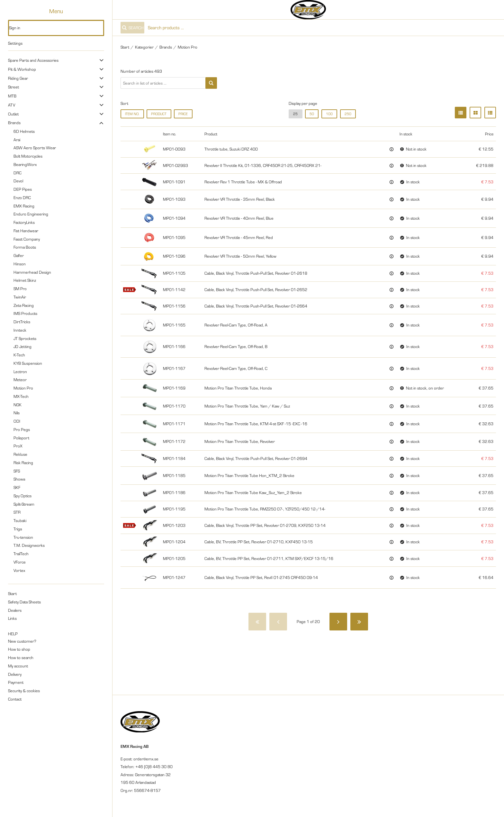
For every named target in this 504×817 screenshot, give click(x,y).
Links (12, 618)
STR (17, 512)
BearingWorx (25, 164)
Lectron (20, 372)
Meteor (20, 380)
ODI (17, 421)
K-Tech (19, 355)
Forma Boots (25, 247)
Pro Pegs (22, 429)
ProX (18, 446)
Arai (17, 140)
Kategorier (144, 47)
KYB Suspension (28, 363)
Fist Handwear (26, 231)
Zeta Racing (24, 305)
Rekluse (20, 454)
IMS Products (25, 313)
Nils (17, 413)
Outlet (13, 114)
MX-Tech (21, 396)
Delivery (15, 674)
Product (159, 114)
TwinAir (20, 297)
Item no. (132, 114)
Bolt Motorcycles (28, 156)
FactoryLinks (24, 222)
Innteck (20, 330)
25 (295, 114)
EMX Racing (24, 206)
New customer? (22, 641)
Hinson (20, 264)
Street (14, 87)
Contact (15, 699)
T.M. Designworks (29, 545)
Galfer (19, 255)
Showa (19, 479)
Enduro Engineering (31, 214)
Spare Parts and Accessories (33, 60)
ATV (12, 105)
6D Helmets (24, 131)
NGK (18, 405)
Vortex (19, 570)
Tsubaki (20, 520)
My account (18, 666)
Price (183, 114)
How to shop (19, 649)
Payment (16, 682)
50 (312, 114)
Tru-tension (23, 537)
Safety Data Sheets (24, 602)
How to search (21, 657)
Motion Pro (23, 388)
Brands (14, 123)
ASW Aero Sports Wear (35, 148)
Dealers (15, 610)
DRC (18, 173)
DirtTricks (22, 322)
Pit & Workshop (22, 69)
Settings (15, 43)
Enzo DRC (22, 197)
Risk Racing (23, 463)
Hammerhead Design (32, 272)
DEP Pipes (23, 189)
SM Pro (20, 289)
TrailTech (21, 554)
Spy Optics (22, 496)
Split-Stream (24, 504)
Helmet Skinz (25, 280)
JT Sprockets (25, 338)
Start (12, 593)
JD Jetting (22, 346)
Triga (18, 529)
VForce (20, 562)
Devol (18, 181)
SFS (17, 471)
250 (348, 114)
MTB (12, 96)
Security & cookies (24, 691)
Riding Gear (18, 78)
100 (329, 114)
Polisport (21, 438)
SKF (17, 487)
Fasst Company (27, 239)
